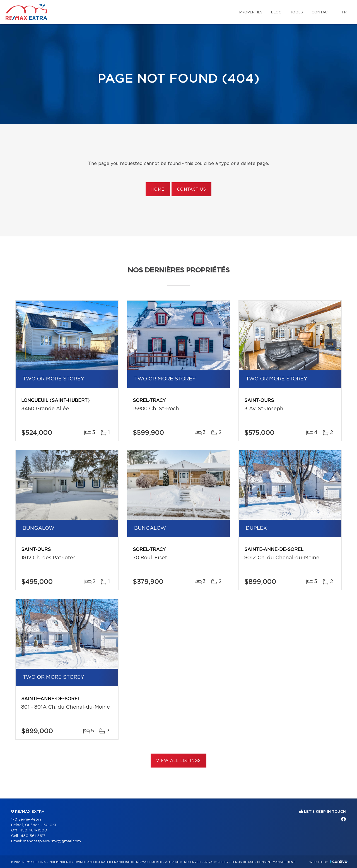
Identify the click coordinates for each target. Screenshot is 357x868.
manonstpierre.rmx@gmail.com (52, 841)
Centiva (339, 861)
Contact (321, 12)
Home (158, 190)
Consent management (276, 862)
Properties (251, 12)
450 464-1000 (33, 830)
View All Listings (178, 761)
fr (344, 12)
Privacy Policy (216, 862)
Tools (296, 12)
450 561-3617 (33, 836)
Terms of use (243, 862)
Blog (276, 12)
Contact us (191, 190)
